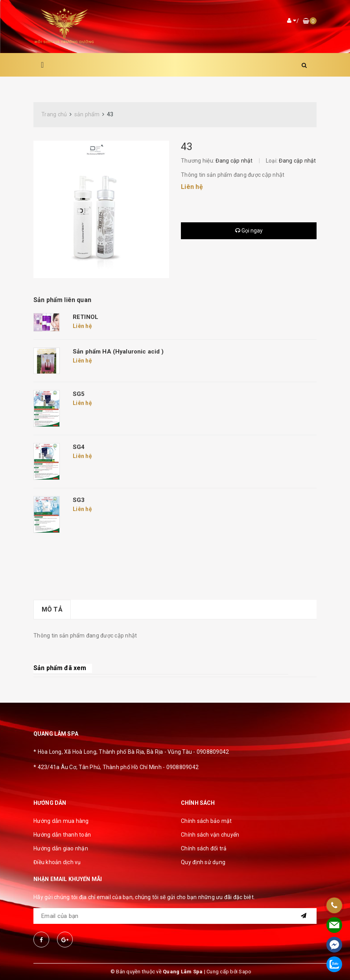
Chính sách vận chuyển (210, 835)
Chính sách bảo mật (206, 821)
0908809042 (213, 752)
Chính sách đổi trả (204, 848)
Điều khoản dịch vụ (57, 862)
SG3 (79, 500)
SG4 (79, 447)
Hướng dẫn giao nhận (61, 848)
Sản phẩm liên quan (62, 300)
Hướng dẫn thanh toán (62, 835)
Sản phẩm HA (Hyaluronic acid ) (118, 352)
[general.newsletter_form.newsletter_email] (175, 916)
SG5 (79, 394)
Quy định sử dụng (203, 862)
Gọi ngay (249, 231)
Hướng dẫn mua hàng (61, 821)
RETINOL (86, 317)
